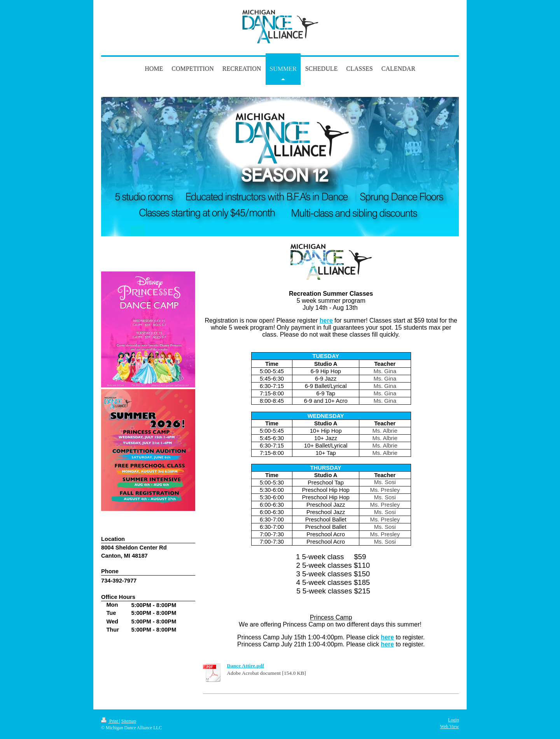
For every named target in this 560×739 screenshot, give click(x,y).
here (326, 320)
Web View (450, 727)
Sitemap (129, 721)
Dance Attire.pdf (245, 666)
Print (110, 721)
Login (453, 720)
